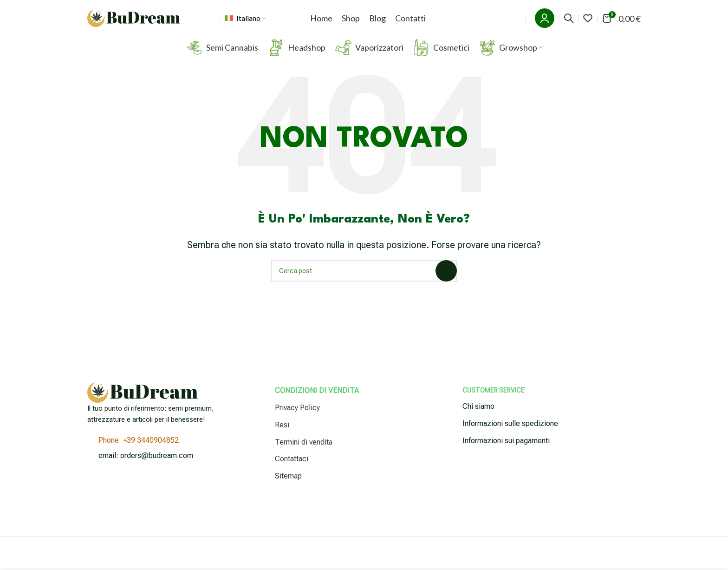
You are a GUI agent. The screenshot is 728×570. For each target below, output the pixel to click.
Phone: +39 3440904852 (139, 452)
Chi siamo (478, 418)
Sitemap (288, 488)
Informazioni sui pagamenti (506, 452)
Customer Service (494, 402)
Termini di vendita (304, 454)
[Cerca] (569, 24)
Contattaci (292, 471)
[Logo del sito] (134, 23)
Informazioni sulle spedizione (510, 435)
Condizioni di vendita (317, 403)
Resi (282, 436)
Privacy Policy (297, 419)
